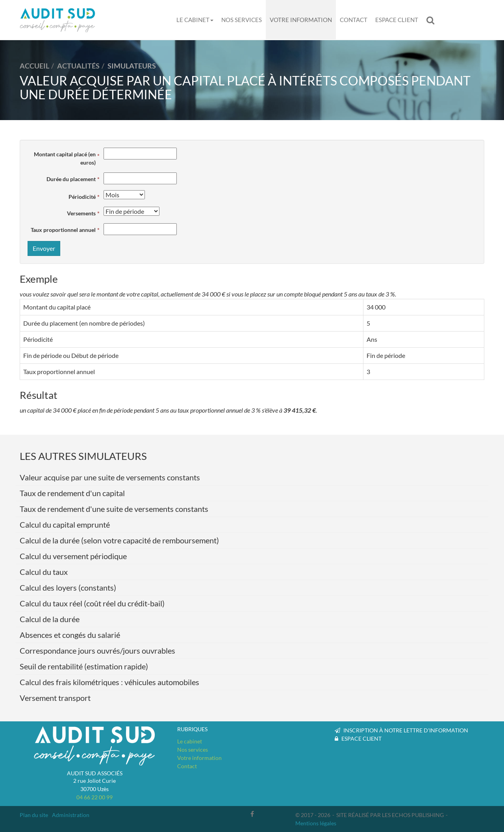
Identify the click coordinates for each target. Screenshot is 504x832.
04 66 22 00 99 (94, 797)
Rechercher (432, 20)
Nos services (242, 20)
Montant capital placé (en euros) (65, 158)
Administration (71, 815)
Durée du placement (71, 179)
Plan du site (34, 815)
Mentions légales (316, 823)
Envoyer (44, 248)
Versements (81, 213)
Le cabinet (195, 20)
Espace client (397, 20)
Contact (354, 20)
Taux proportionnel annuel (63, 230)
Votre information (301, 20)
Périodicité (82, 197)
